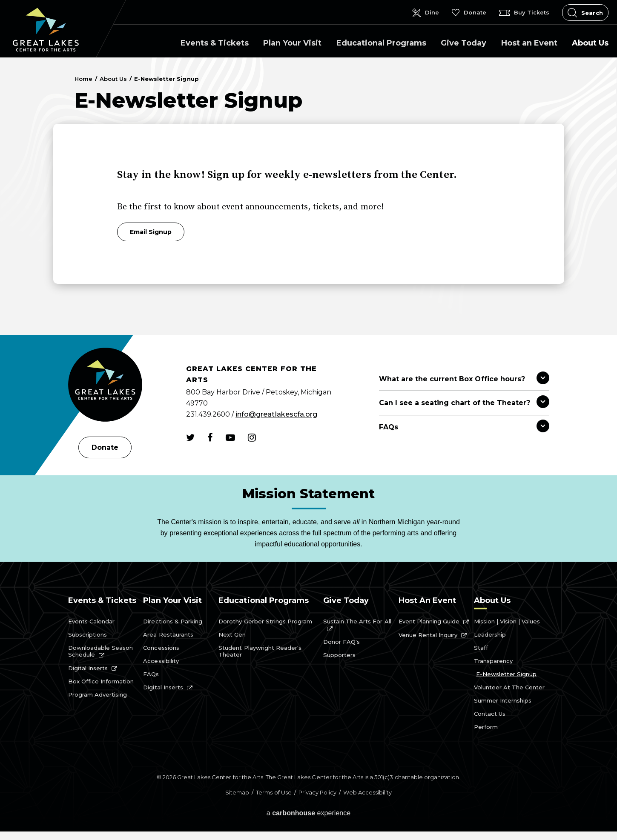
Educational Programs (381, 43)
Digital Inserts (88, 668)
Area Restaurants (168, 634)
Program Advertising (98, 694)
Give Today (463, 43)
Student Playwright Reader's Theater (260, 651)
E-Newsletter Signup (507, 674)
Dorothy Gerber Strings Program (265, 621)
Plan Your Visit (292, 43)
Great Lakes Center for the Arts (46, 30)
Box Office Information (101, 681)
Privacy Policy (317, 792)
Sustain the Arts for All (357, 621)
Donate (105, 447)
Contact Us (490, 714)
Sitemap (237, 792)
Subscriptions (88, 634)
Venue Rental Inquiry (428, 635)
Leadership (490, 634)
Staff (481, 648)
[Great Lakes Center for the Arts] (105, 386)
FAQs (151, 674)
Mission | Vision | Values (507, 621)
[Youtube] (230, 437)
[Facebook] (210, 437)
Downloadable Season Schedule (101, 651)
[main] (308, 196)
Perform (486, 727)
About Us (590, 43)
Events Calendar (92, 621)
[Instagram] (252, 437)
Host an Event (529, 43)
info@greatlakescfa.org (276, 414)
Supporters (339, 655)
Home (83, 79)
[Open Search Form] (585, 13)
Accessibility (161, 661)
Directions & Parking (173, 621)
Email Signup (151, 232)
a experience (309, 813)
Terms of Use (274, 792)
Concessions (161, 648)
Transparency (493, 661)
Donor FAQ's (342, 642)
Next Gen (232, 634)
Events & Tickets (215, 43)
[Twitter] (190, 437)
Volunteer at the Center (509, 687)
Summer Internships (503, 700)
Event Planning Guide (429, 621)
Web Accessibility (367, 792)
